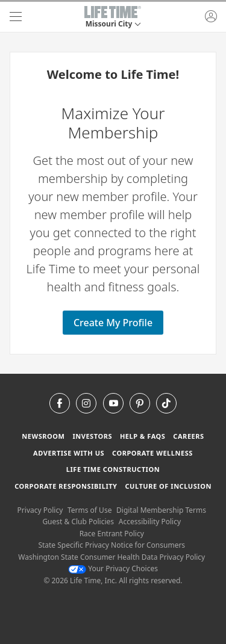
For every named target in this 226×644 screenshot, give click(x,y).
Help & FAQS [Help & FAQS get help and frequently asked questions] (143, 436)
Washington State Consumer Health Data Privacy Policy (111, 557)
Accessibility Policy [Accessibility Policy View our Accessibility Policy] (150, 522)
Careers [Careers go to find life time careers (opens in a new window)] (188, 436)
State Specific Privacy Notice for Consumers (111, 545)
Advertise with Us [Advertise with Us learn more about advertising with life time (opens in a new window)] (69, 453)
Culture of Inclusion (168, 486)
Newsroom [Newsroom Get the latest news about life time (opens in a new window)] (43, 436)
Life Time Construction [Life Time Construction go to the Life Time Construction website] (113, 469)
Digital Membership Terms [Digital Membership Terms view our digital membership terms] (161, 510)
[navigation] (16, 17)
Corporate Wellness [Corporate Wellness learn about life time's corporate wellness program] (152, 453)
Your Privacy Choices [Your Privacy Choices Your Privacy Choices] (113, 568)
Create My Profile (113, 323)
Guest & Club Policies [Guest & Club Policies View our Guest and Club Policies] (78, 522)
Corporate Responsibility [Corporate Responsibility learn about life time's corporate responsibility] (66, 486)
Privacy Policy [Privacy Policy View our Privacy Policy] (40, 510)
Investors (92, 436)
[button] (113, 17)
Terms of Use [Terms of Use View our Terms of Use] (89, 510)
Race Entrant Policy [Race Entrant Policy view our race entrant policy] (112, 534)
